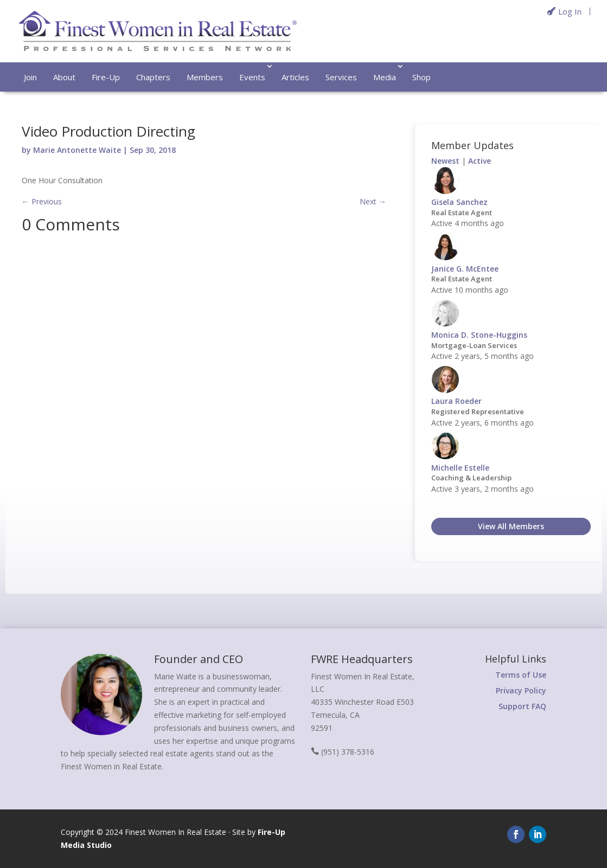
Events (252, 77)
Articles (295, 77)
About (64, 77)
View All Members (511, 526)
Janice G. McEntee (465, 269)
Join (30, 77)
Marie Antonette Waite (77, 150)
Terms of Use (521, 675)
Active (480, 161)
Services (341, 77)
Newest (445, 161)
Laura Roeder (456, 401)
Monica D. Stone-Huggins (479, 335)
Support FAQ (522, 706)
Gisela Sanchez (459, 202)
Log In (570, 11)
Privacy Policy (521, 690)
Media (385, 77)
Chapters (153, 77)
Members (205, 77)
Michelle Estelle (460, 468)
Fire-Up (106, 77)
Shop (421, 77)
